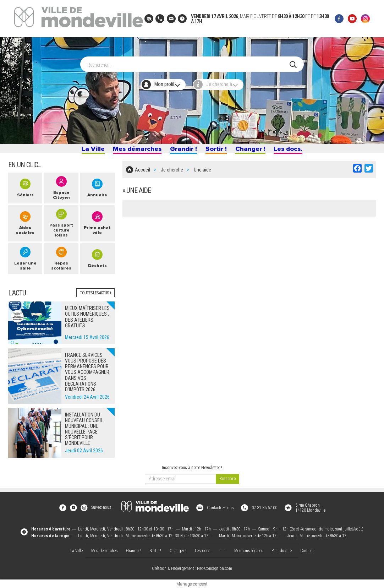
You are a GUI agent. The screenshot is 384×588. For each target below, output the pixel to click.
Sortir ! (217, 151)
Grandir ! (183, 151)
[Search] (188, 61)
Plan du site (282, 550)
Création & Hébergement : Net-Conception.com (192, 569)
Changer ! (254, 151)
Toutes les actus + (95, 298)
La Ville (87, 151)
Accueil (142, 173)
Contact (307, 550)
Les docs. (294, 151)
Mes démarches (134, 151)
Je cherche (172, 173)
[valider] (227, 484)
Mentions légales (249, 550)
